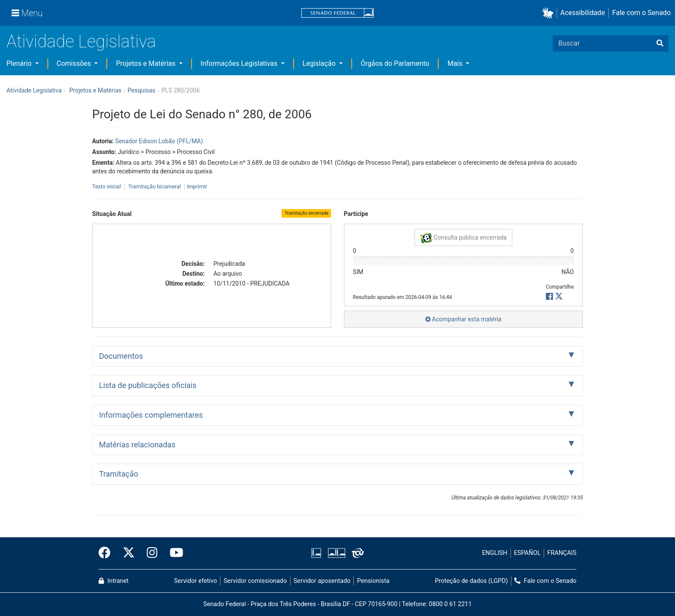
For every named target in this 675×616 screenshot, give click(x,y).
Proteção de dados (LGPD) (471, 581)
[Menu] (27, 13)
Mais (456, 63)
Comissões (75, 63)
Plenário (20, 63)
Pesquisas (141, 90)
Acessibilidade (583, 13)
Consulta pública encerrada (463, 238)
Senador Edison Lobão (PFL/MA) (159, 141)
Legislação (320, 63)
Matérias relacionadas (137, 445)
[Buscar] (660, 43)
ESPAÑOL (527, 553)
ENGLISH (495, 553)
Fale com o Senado (641, 13)
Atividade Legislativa (81, 42)
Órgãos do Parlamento (395, 63)
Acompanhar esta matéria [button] (463, 319)
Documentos (121, 356)
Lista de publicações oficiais (148, 385)
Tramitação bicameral (155, 186)
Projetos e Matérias (146, 63)
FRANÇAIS (562, 553)
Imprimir (197, 186)
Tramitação (119, 474)
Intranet (114, 581)
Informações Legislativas (240, 63)
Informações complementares (151, 415)
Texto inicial (107, 186)
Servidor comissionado (255, 581)
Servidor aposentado (322, 581)
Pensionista (373, 581)
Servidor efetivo (195, 581)
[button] (550, 13)
